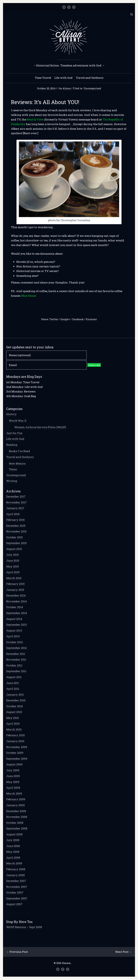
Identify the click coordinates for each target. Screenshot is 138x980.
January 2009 (16, 805)
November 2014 (17, 601)
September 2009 (17, 759)
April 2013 (13, 636)
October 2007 (15, 893)
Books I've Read (20, 451)
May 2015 (13, 567)
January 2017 (15, 508)
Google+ (65, 319)
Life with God (63, 78)
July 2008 (13, 840)
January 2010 (15, 741)
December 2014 (16, 596)
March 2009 (14, 794)
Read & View (35, 120)
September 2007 (17, 898)
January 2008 (16, 875)
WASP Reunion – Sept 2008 (24, 927)
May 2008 (13, 852)
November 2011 (16, 660)
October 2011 (14, 666)
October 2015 (15, 537)
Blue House (29, 296)
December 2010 (16, 700)
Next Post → (123, 952)
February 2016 (16, 520)
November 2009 (17, 747)
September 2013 (17, 625)
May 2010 (13, 718)
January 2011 (15, 695)
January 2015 (15, 590)
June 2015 (13, 561)
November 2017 (17, 503)
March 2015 (14, 578)
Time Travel (43, 78)
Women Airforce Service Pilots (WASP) (40, 427)
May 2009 (13, 782)
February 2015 (16, 584)
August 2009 (15, 764)
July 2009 (13, 770)
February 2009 (16, 799)
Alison (67, 88)
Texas (13, 469)
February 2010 (16, 735)
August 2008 (15, 834)
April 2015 (13, 572)
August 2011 (14, 677)
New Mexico (17, 464)
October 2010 (15, 706)
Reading (12, 445)
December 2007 (16, 881)
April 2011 (13, 689)
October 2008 (15, 823)
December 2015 (16, 526)
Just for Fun (15, 433)
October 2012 (15, 642)
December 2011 (16, 654)
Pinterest (91, 319)
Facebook (78, 319)
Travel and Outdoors (90, 78)
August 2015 (14, 549)
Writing (12, 481)
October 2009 (15, 753)
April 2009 (13, 788)
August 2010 (14, 712)
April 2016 (13, 514)
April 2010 (13, 724)
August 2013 (14, 631)
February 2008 (16, 869)
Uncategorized (92, 88)
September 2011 (16, 671)
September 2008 (17, 829)
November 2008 (17, 817)
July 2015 (13, 555)
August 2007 (15, 904)
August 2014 (14, 619)
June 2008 (13, 846)
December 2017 (16, 497)
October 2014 (15, 607)
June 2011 (13, 683)
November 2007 (17, 887)
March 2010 (14, 730)
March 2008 (14, 863)
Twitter (54, 319)
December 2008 (16, 811)
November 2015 (16, 532)
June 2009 (13, 776)
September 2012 (17, 648)
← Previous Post (17, 952)
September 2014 (17, 613)
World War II (18, 421)
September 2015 (17, 543)
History (12, 414)
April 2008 (13, 858)
